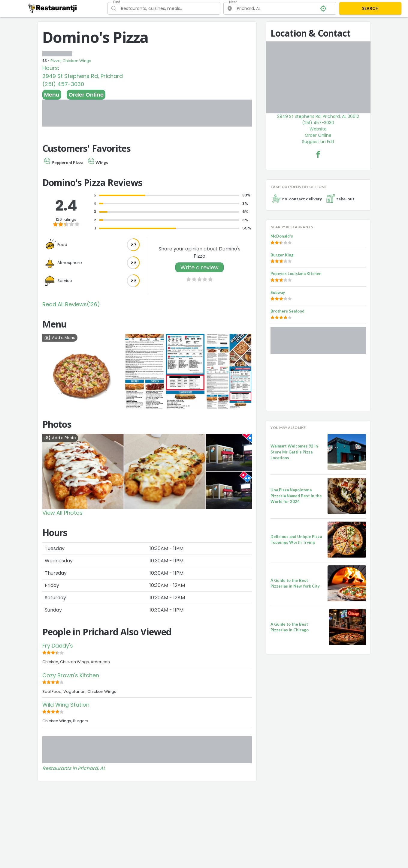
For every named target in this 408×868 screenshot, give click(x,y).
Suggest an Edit (318, 142)
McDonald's (282, 236)
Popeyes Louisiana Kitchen (296, 274)
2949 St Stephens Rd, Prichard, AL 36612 (318, 116)
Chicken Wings (77, 61)
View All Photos (62, 513)
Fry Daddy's (58, 646)
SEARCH (370, 8)
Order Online (86, 95)
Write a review (199, 267)
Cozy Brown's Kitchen (71, 675)
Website (318, 129)
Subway (278, 292)
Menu (52, 95)
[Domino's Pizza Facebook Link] (318, 154)
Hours (50, 68)
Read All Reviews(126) (71, 304)
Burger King (282, 255)
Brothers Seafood (287, 311)
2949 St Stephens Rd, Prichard (83, 76)
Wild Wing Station (66, 705)
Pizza (56, 61)
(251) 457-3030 (63, 84)
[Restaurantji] (53, 8)
